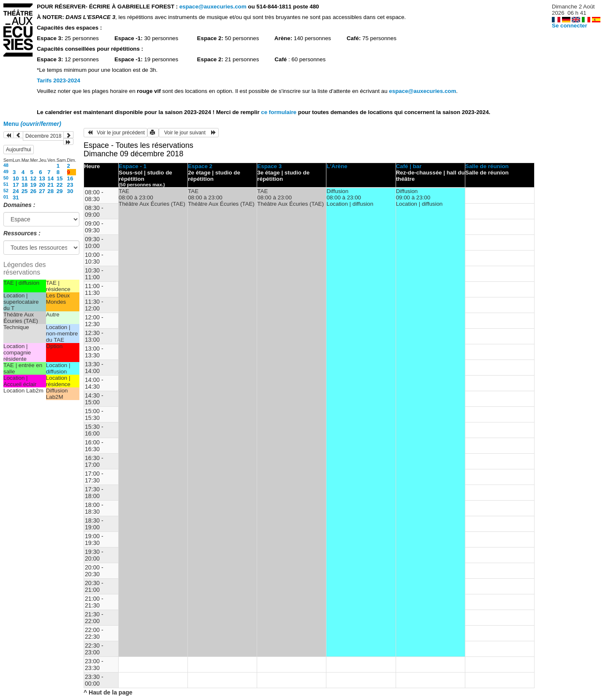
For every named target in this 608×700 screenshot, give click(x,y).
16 (70, 178)
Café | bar (409, 166)
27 (42, 191)
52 (6, 191)
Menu (32, 124)
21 (50, 185)
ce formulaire (279, 112)
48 (6, 165)
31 (16, 197)
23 (70, 185)
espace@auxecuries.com (213, 7)
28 (50, 191)
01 (6, 197)
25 (25, 191)
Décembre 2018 (43, 136)
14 (50, 178)
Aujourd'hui (19, 150)
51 (6, 184)
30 (70, 191)
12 (33, 178)
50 (6, 178)
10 (16, 178)
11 (25, 178)
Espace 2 (200, 166)
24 (16, 191)
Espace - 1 (133, 166)
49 (6, 172)
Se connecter (570, 26)
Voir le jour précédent (115, 133)
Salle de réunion (487, 166)
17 (16, 185)
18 (25, 185)
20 (42, 185)
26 (33, 191)
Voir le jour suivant (189, 133)
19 (33, 185)
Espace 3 (269, 166)
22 (60, 185)
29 (60, 191)
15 (60, 178)
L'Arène (337, 166)
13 (42, 178)
